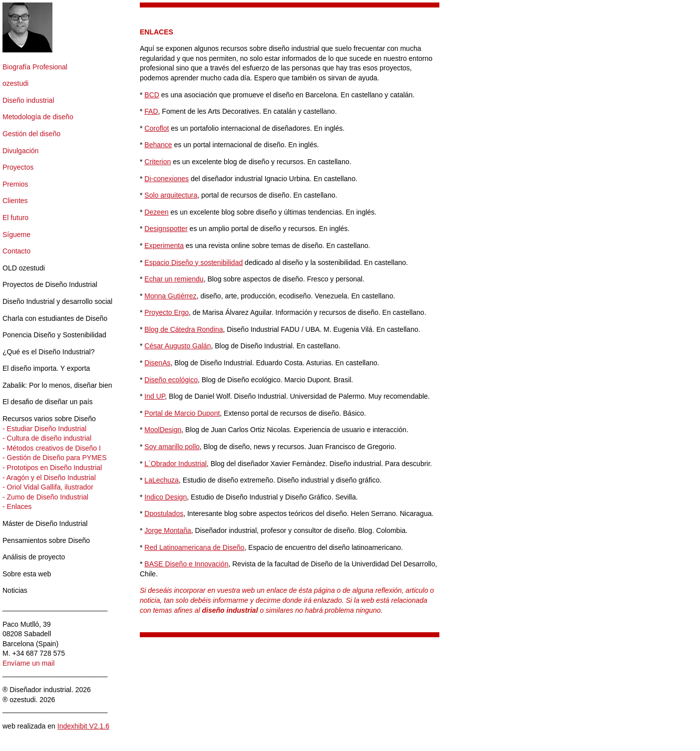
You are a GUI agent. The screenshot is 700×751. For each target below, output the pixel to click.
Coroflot (157, 128)
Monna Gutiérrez (170, 296)
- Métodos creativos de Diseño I (52, 448)
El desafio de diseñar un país (48, 402)
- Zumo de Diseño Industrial (45, 497)
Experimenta (164, 246)
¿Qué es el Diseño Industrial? (48, 352)
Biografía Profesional (35, 67)
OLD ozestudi (24, 268)
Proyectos (18, 167)
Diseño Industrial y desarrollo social (57, 301)
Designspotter (166, 229)
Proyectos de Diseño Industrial (50, 284)
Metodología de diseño (38, 117)
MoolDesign (163, 430)
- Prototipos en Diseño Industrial (52, 468)
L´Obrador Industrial (175, 464)
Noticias (15, 590)
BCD (152, 95)
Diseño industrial (28, 100)
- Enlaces (17, 506)
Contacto (16, 251)
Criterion (158, 162)
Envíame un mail (28, 663)
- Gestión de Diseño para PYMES (55, 458)
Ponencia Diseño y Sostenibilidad (54, 335)
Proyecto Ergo (167, 312)
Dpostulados (164, 513)
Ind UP (155, 396)
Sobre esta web (27, 574)
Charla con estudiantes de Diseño (55, 318)
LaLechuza (162, 480)
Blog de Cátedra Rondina (183, 329)
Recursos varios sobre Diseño (49, 419)
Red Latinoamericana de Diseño (194, 547)
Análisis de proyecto (34, 557)
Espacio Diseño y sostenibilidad (193, 262)
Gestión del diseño (31, 134)
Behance (158, 145)
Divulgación (20, 151)
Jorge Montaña (168, 530)
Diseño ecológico (171, 380)
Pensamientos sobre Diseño (46, 540)
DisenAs (157, 363)
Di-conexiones (167, 179)
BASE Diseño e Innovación (186, 564)
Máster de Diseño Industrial (45, 523)
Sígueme (16, 235)
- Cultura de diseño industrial (47, 438)
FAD (151, 111)
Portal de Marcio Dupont (182, 413)
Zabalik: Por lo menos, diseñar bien (57, 385)
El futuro (15, 218)
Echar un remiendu (174, 279)
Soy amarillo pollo (172, 447)
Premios (15, 184)
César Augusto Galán (177, 346)
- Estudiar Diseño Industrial (44, 429)
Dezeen (156, 212)
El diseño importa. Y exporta (46, 368)
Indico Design (166, 497)
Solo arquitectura (171, 195)
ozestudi (15, 83)
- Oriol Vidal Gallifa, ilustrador (48, 487)
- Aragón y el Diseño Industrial (49, 478)
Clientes (15, 201)
